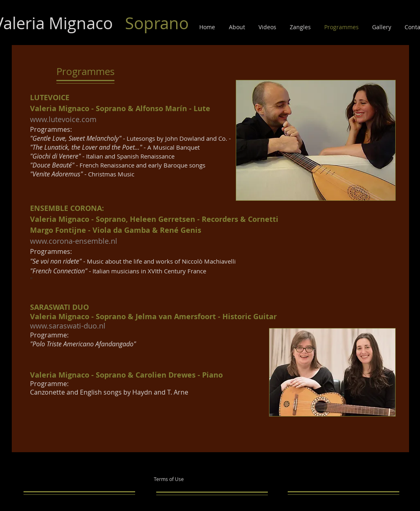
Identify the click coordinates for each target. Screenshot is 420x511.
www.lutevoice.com (63, 119)
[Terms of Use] (180, 479)
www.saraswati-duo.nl (68, 326)
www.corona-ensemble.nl (74, 241)
